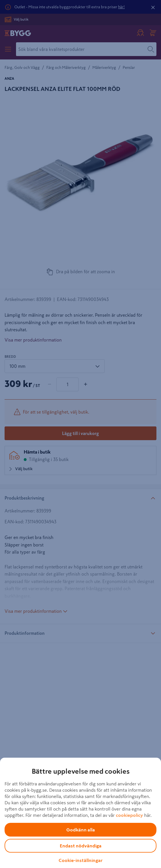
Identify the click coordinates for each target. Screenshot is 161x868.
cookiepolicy (129, 815)
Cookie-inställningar (81, 860)
